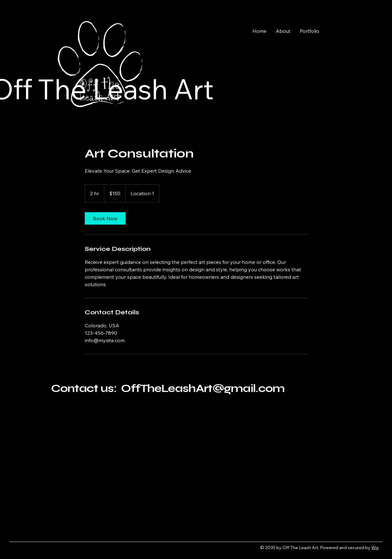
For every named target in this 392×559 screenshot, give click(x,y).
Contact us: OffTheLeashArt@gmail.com (168, 389)
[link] (105, 218)
